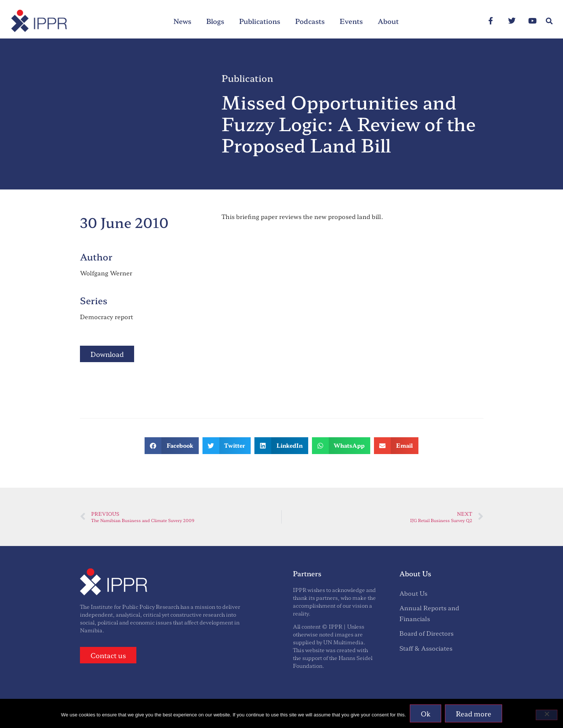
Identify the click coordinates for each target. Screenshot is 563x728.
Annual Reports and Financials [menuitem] (429, 613)
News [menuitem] (182, 21)
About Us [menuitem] (413, 593)
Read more (474, 713)
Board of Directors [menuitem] (426, 633)
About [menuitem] (388, 21)
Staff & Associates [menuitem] (426, 648)
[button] (549, 21)
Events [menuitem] (351, 21)
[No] (547, 715)
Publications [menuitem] (260, 21)
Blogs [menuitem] (215, 21)
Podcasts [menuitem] (310, 21)
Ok (426, 713)
